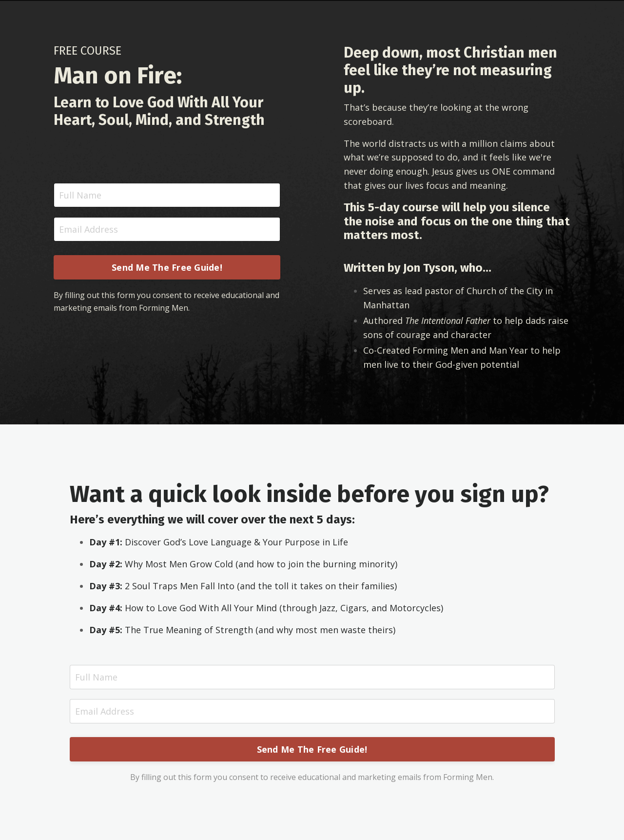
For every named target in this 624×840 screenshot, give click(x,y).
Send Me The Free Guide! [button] (167, 267)
